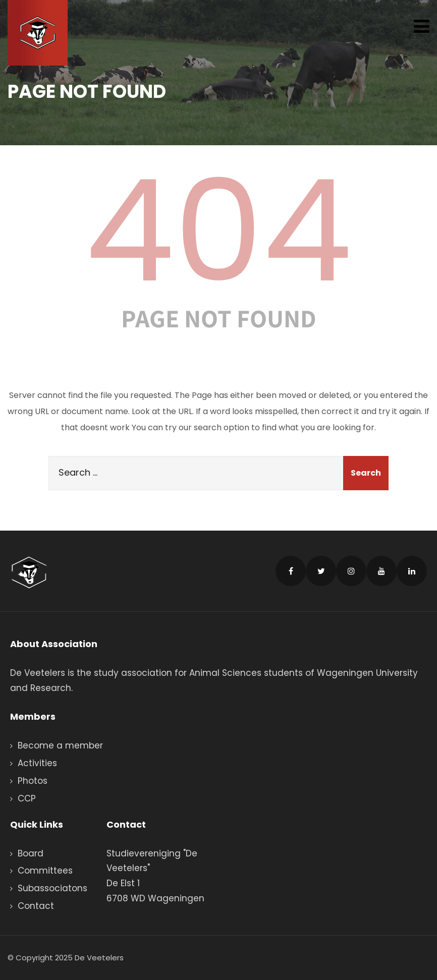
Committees (45, 871)
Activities (37, 763)
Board (31, 853)
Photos (33, 781)
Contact (36, 906)
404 (219, 231)
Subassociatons (52, 888)
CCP (27, 798)
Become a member (60, 745)
